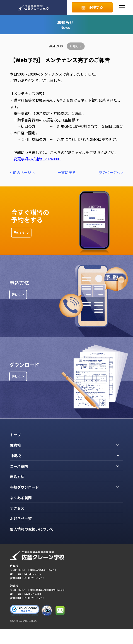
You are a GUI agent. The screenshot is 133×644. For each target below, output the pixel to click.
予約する (92, 7)
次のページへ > (111, 172)
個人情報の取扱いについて (32, 529)
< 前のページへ (22, 172)
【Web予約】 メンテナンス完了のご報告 (60, 60)
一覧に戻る (67, 172)
